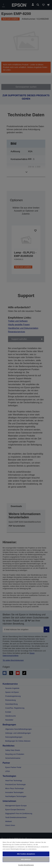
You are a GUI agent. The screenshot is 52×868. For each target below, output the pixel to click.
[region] (26, 853)
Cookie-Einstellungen (26, 865)
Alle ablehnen (26, 859)
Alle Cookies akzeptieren (26, 854)
